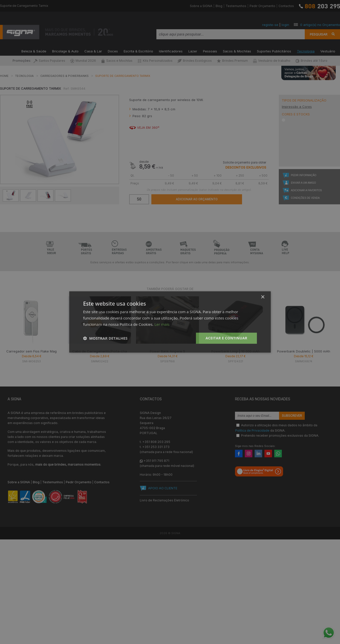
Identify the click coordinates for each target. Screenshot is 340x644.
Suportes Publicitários (274, 51)
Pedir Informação (304, 175)
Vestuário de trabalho (272, 61)
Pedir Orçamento (262, 6)
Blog (219, 6)
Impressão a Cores (297, 107)
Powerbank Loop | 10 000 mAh (235, 351)
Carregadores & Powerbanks (64, 76)
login (285, 25)
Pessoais (210, 51)
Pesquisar (319, 34)
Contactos (286, 6)
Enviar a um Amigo (303, 183)
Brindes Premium (232, 61)
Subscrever (292, 416)
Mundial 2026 (83, 61)
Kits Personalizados (155, 61)
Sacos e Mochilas (117, 61)
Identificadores (171, 51)
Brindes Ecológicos (195, 61)
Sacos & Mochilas (237, 51)
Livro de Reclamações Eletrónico (164, 500)
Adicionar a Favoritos (306, 190)
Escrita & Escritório (138, 51)
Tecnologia (306, 51)
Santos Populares (49, 61)
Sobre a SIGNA (201, 6)
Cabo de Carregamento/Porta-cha (100, 351)
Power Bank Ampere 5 (167, 351)
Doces (113, 51)
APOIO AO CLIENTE (163, 488)
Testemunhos (236, 6)
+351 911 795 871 (156, 461)
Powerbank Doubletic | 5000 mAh (304, 351)
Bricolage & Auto (65, 51)
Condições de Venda (305, 198)
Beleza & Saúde (34, 51)
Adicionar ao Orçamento (197, 199)
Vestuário (328, 51)
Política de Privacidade (252, 430)
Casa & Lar (93, 51)
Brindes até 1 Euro (311, 61)
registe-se (270, 25)
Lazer (193, 51)
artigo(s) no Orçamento (320, 25)
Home (4, 76)
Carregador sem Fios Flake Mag (31, 351)
